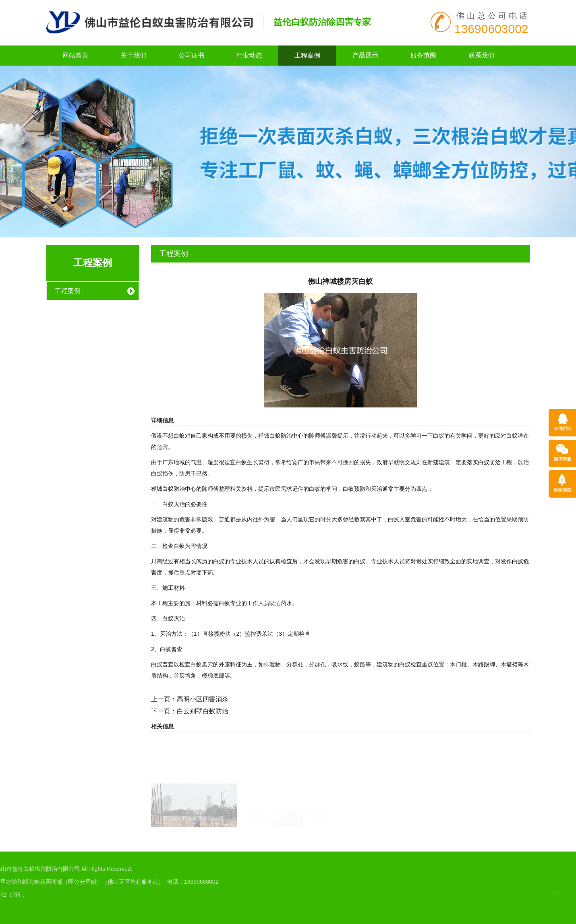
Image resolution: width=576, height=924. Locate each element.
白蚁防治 (489, 462)
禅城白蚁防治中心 (174, 489)
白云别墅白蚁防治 (203, 711)
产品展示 (365, 55)
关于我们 (133, 55)
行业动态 (249, 55)
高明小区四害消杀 (203, 699)
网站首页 (75, 55)
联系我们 (481, 55)
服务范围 (423, 55)
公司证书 (191, 55)
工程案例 (307, 55)
